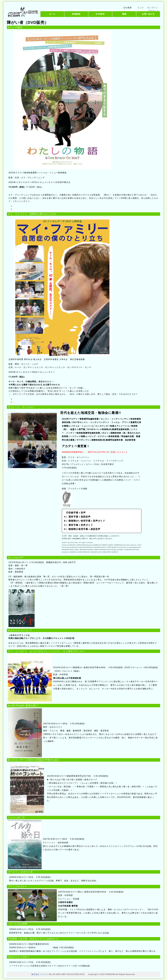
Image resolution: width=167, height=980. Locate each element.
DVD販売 (100, 14)
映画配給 (76, 14)
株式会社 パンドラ (40, 974)
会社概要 (128, 8)
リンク (141, 8)
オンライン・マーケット (154, 8)
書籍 (124, 14)
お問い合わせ (148, 14)
